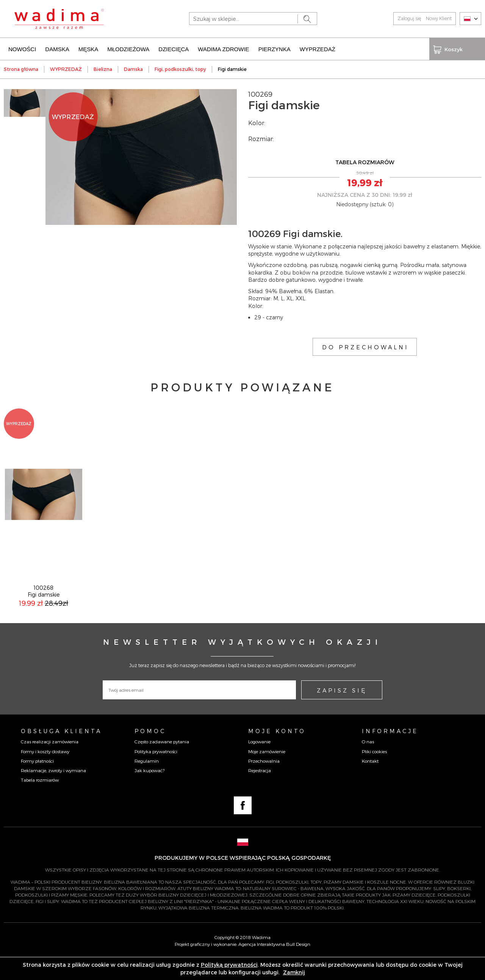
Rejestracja (260, 792)
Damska (133, 68)
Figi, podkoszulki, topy (180, 68)
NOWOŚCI (22, 48)
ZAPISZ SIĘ (342, 711)
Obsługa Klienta (61, 752)
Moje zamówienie (267, 773)
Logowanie (259, 763)
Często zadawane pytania (162, 763)
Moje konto (277, 752)
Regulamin (147, 782)
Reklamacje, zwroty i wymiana (53, 792)
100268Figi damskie (44, 612)
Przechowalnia (264, 782)
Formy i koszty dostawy (45, 773)
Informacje (390, 752)
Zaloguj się (409, 18)
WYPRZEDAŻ (318, 48)
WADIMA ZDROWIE (223, 48)
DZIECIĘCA (174, 48)
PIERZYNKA (275, 48)
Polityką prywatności (229, 965)
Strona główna (21, 68)
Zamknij (294, 972)
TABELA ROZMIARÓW (365, 161)
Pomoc (150, 752)
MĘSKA (88, 48)
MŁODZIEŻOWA (128, 48)
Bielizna (103, 68)
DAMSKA (57, 48)
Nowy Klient (439, 18)
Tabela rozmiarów (40, 801)
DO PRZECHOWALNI (365, 346)
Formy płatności (37, 782)
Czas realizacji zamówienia (50, 763)
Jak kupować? (149, 792)
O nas (368, 763)
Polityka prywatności (156, 773)
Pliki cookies (374, 773)
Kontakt (370, 782)
